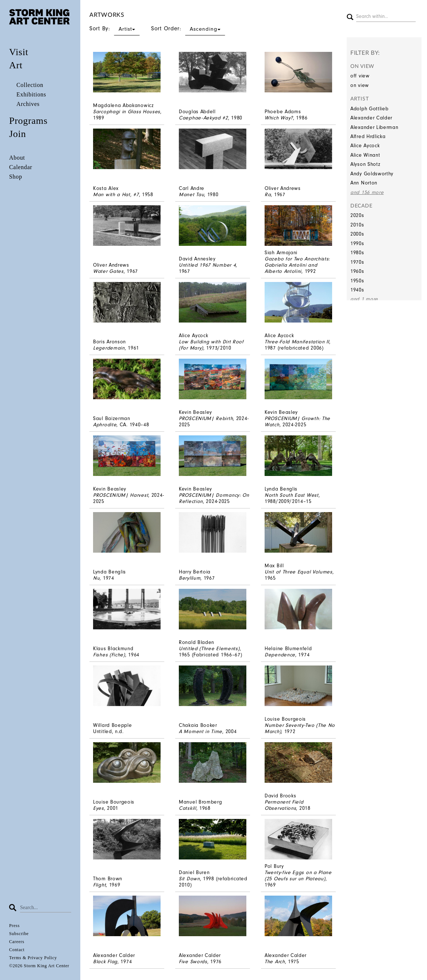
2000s (357, 234)
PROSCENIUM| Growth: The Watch (297, 422)
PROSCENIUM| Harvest (121, 495)
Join (18, 134)
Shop (16, 177)
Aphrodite (105, 425)
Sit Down (189, 879)
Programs (28, 121)
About (17, 158)
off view (360, 76)
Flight (99, 885)
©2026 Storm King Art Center (39, 966)
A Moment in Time (201, 731)
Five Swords (193, 962)
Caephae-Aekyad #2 (203, 118)
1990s (357, 243)
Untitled (103, 731)
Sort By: (115, 28)
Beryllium (190, 578)
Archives (28, 104)
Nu (96, 578)
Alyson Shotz (365, 164)
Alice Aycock (365, 146)
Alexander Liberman (374, 127)
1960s (357, 271)
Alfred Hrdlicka (368, 136)
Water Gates (108, 271)
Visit (19, 52)
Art (16, 65)
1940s (357, 290)
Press (14, 926)
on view (360, 85)
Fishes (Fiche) (109, 655)
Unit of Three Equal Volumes (299, 572)
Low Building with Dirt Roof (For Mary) (211, 345)
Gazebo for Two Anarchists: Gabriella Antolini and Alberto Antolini (297, 265)
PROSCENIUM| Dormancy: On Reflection (214, 498)
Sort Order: (188, 28)
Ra (268, 195)
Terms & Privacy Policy (33, 958)
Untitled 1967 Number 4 (207, 265)
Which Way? (279, 118)
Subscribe (19, 934)
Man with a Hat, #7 (116, 195)
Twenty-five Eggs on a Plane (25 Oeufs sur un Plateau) (298, 876)
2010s (357, 225)
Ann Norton (364, 183)
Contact (17, 950)
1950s (357, 281)
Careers (17, 942)
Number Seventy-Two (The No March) (300, 728)
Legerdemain (109, 348)
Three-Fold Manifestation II (297, 342)
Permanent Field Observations (284, 805)
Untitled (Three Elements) (209, 649)
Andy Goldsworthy (372, 174)
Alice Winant (365, 155)
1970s (357, 262)
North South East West (292, 495)
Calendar (21, 167)
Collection (30, 85)
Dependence (280, 655)
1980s (357, 253)
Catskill (188, 808)
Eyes (99, 808)
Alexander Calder (371, 118)
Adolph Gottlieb (370, 109)
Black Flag (105, 962)
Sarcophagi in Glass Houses (127, 112)
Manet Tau (191, 195)
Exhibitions (31, 94)
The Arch (275, 962)
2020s (357, 215)
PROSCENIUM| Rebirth (206, 418)
